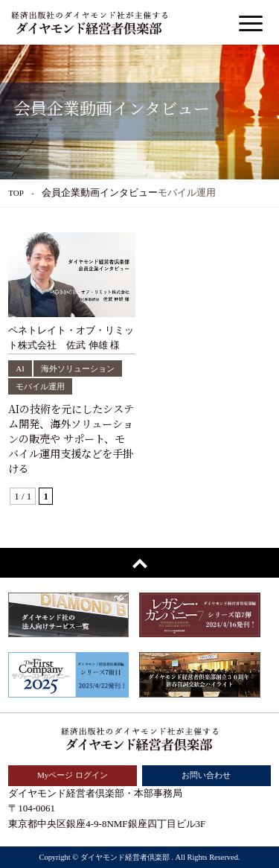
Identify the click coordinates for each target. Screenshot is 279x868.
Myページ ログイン (73, 775)
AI (20, 368)
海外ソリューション (78, 368)
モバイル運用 (40, 386)
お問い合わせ (206, 775)
